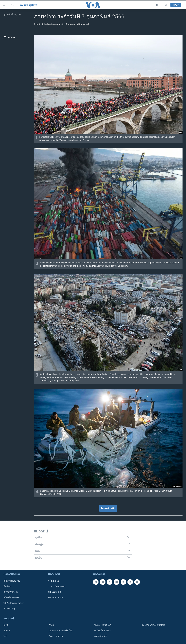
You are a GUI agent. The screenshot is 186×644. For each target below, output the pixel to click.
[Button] (9, 38)
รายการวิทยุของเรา (57, 586)
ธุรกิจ (51, 625)
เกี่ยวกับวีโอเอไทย (12, 581)
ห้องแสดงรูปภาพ (28, 5)
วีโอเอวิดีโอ (54, 581)
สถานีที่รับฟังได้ (11, 592)
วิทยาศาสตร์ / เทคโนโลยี (60, 631)
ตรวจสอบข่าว (101, 636)
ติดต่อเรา (8, 586)
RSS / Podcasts (56, 597)
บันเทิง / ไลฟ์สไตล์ (103, 625)
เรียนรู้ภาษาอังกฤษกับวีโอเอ (153, 625)
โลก (5, 636)
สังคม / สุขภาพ (56, 636)
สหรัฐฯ (7, 631)
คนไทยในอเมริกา (102, 631)
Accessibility (9, 609)
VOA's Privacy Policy (14, 603)
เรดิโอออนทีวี (54, 592)
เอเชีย (6, 625)
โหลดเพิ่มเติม (108, 508)
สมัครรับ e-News (11, 597)
